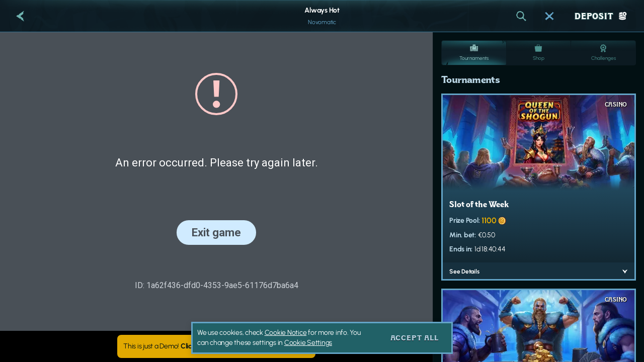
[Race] (549, 16)
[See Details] (625, 271)
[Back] (20, 16)
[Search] (521, 16)
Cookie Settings (308, 343)
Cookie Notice (286, 333)
